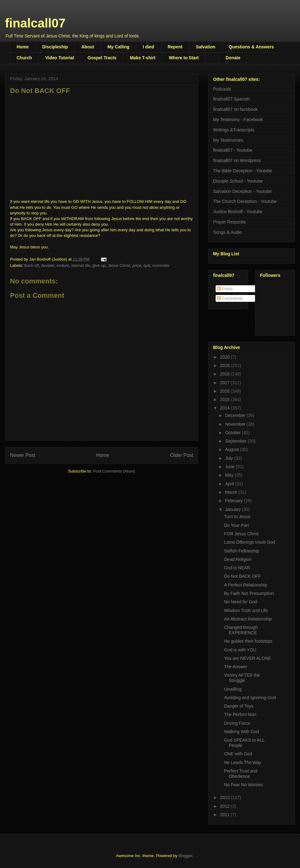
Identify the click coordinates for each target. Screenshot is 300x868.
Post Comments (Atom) (114, 471)
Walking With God (242, 732)
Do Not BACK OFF (242, 576)
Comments (230, 298)
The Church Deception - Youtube (245, 201)
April (230, 484)
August (232, 449)
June (230, 467)
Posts (225, 289)
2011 (225, 815)
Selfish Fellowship (242, 551)
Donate (233, 58)
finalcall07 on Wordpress (237, 160)
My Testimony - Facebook (238, 120)
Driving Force (237, 723)
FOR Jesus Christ (241, 534)
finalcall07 (35, 23)
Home (23, 47)
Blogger (185, 856)
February (234, 501)
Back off (32, 265)
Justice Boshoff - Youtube (238, 212)
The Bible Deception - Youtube (243, 171)
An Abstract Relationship (248, 619)
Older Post (182, 455)
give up (99, 265)
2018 (225, 374)
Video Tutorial (60, 58)
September (236, 441)
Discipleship (55, 47)
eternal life (81, 265)
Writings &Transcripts (234, 130)
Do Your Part (236, 525)
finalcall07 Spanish (231, 99)
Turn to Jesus (237, 517)
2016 (225, 391)
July (230, 458)
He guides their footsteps (248, 641)
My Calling (118, 47)
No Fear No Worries (243, 785)
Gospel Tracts (102, 58)
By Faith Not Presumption (249, 593)
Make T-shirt (143, 58)
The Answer (236, 667)
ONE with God (238, 754)
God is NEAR (237, 568)
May (230, 475)
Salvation (206, 47)
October (233, 433)
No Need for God (241, 602)
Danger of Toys (239, 706)
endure (63, 265)
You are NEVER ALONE (247, 658)
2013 (225, 797)
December (236, 415)
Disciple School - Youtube (238, 181)
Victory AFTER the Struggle (242, 678)
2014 (225, 408)
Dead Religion (238, 559)
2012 (225, 806)
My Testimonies (228, 140)
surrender (161, 265)
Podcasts (222, 89)
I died (149, 47)
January (233, 509)
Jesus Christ (119, 265)
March (232, 492)
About (87, 47)
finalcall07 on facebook (235, 109)
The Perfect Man (240, 714)
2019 (225, 365)
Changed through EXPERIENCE (241, 630)
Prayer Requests (229, 222)
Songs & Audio (227, 232)
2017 (225, 383)
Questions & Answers (251, 47)
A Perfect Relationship (246, 585)
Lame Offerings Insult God (250, 542)
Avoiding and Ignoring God (250, 698)
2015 (225, 400)
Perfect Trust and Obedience (241, 774)
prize (137, 265)
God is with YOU (240, 650)
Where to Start (184, 58)
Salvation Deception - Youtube (242, 191)
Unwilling (233, 689)
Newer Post (23, 455)
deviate (48, 265)
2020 (225, 357)
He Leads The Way (243, 763)
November (236, 424)
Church (24, 58)
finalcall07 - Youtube (233, 150)
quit (147, 265)
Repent (175, 47)
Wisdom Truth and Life (246, 611)
